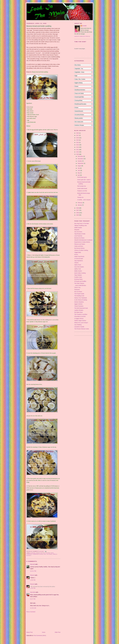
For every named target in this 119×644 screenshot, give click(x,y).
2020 (78, 133)
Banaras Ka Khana (79, 238)
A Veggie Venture (79, 318)
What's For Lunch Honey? (81, 323)
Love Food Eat (78, 236)
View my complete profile (82, 36)
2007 (78, 210)
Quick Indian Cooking (80, 273)
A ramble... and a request (84, 200)
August (79, 166)
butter (43, 553)
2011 (78, 150)
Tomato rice (80, 197)
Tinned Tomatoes (79, 306)
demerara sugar (38, 554)
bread (38, 553)
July (79, 168)
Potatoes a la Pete (82, 191)
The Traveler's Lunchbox (81, 314)
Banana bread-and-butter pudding (39, 26)
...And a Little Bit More (80, 285)
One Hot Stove (78, 232)
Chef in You (77, 287)
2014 (78, 142)
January (80, 205)
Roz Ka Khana (78, 292)
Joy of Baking (78, 325)
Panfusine (77, 290)
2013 (78, 145)
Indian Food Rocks (79, 257)
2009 (78, 154)
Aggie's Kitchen (78, 304)
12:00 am (33, 608)
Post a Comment (31, 612)
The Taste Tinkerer (79, 283)
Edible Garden (78, 228)
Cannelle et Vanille (79, 327)
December (80, 156)
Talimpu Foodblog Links (81, 226)
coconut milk (50, 553)
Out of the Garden (79, 267)
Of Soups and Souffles (80, 281)
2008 (78, 208)
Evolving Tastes (78, 279)
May (79, 173)
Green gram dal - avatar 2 (84, 180)
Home (44, 632)
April (79, 175)
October (80, 161)
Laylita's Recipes (79, 310)
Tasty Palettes (78, 275)
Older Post (58, 632)
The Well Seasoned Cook (81, 308)
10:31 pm (33, 571)
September (81, 163)
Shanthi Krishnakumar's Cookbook (83, 240)
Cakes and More (79, 246)
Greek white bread (82, 188)
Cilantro (76, 263)
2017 (78, 135)
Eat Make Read (78, 312)
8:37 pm (33, 599)
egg (45, 554)
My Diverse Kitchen (79, 248)
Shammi (32, 575)
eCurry (76, 254)
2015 (78, 140)
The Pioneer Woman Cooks (82, 329)
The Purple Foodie (79, 294)
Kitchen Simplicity (79, 302)
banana (33, 553)
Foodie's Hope (78, 277)
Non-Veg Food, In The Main (82, 223)
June (79, 170)
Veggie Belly (78, 252)
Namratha (33, 592)
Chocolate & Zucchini (80, 316)
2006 (78, 213)
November (80, 159)
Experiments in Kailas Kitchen (82, 242)
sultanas (49, 554)
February (80, 203)
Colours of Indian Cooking (81, 250)
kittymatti (32, 564)
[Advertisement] (35, 622)
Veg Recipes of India (80, 234)
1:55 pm (33, 580)
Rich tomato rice (82, 186)
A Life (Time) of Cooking (81, 300)
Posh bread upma (82, 177)
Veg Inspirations (79, 261)
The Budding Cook (79, 296)
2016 (78, 138)
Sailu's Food (78, 265)
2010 (78, 152)
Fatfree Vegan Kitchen (80, 321)
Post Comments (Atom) (40, 635)
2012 (78, 147)
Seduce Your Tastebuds (81, 298)
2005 (78, 215)
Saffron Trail (78, 269)
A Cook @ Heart (79, 259)
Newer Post (30, 632)
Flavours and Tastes (80, 244)
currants (29, 554)
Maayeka (77, 230)
